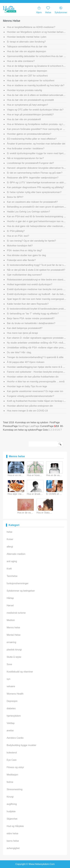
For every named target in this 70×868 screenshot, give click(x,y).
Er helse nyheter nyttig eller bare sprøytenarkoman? (34, 192)
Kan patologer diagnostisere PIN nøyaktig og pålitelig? (35, 187)
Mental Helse (14, 635)
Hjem (39, 10)
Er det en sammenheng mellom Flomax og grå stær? (35, 173)
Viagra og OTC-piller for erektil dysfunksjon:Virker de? (35, 110)
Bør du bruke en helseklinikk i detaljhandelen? (31, 323)
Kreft (9, 569)
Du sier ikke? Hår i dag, (19, 352)
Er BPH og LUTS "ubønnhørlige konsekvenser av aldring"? (38, 183)
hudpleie (11, 811)
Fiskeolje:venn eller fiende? (21, 260)
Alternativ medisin (16, 554)
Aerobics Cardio (15, 738)
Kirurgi (10, 797)
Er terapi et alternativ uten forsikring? (26, 42)
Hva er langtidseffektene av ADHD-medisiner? (31, 27)
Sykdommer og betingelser (21, 591)
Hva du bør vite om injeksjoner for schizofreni (31, 81)
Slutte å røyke (14, 657)
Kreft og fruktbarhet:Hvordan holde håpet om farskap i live (37, 401)
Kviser (10, 539)
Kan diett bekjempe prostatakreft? (25, 328)
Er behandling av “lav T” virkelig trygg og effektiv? (33, 314)
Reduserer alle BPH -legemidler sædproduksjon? (33, 178)
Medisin (11, 620)
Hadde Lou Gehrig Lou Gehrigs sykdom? (28, 212)
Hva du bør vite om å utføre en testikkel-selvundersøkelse (37, 95)
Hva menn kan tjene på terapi (22, 333)
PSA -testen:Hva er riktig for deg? (24, 250)
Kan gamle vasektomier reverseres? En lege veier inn (35, 391)
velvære (11, 686)
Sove (9, 664)
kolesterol (12, 753)
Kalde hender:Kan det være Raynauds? (28, 304)
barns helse (13, 841)
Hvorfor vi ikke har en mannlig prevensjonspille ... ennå (36, 382)
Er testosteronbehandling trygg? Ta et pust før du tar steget (38, 265)
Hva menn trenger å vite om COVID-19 (27, 411)
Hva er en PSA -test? (18, 236)
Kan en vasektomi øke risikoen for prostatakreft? (32, 202)
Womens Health (15, 694)
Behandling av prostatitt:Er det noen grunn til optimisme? (37, 207)
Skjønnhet (12, 819)
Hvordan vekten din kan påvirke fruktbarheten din (33, 377)
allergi (10, 547)
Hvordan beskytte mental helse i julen (27, 37)
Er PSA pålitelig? (16, 231)
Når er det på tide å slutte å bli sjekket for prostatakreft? (36, 270)
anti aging (12, 561)
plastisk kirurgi (14, 650)
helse (9, 532)
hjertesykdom (14, 716)
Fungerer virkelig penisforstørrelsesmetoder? (30, 396)
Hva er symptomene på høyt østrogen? (27, 105)
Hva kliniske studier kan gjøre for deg (26, 255)
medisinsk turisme (16, 613)
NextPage (24, 426)
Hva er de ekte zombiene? (21, 61)
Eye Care (12, 760)
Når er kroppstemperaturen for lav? (25, 158)
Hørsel (10, 605)
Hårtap (10, 598)
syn (9, 679)
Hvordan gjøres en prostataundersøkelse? (29, 134)
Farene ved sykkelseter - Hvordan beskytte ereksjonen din (38, 372)
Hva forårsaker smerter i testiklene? (26, 149)
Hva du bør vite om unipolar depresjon (27, 71)
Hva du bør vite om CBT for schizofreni (27, 76)
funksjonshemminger (18, 583)
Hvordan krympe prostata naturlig (24, 90)
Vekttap (11, 723)
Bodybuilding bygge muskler (21, 745)
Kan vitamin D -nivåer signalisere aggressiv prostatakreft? (37, 338)
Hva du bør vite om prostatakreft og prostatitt (30, 100)
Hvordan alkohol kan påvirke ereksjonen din (30, 406)
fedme (10, 782)
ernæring (11, 642)
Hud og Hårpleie (15, 826)
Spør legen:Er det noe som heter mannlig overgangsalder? (38, 299)
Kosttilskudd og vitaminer (20, 672)
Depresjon (12, 701)
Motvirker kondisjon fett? (20, 246)
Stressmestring (15, 789)
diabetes (11, 708)
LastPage (34, 426)
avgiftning (12, 804)
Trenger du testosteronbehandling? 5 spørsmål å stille (35, 357)
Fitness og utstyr (15, 767)
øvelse (10, 731)
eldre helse (12, 834)
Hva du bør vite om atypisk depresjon (26, 51)
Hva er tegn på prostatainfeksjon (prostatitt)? (30, 115)
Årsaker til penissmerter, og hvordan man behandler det (36, 144)
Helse (48, 10)
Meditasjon (12, 775)
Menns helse (13, 628)
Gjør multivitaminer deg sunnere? (24, 275)
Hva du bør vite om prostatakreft (24, 119)
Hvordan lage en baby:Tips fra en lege (27, 386)
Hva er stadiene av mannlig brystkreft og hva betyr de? (36, 85)
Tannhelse (12, 576)
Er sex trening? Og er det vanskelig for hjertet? (31, 241)
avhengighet (13, 848)
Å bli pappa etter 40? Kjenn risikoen (26, 362)
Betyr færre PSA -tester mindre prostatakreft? (31, 318)
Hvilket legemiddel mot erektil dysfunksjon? (30, 284)
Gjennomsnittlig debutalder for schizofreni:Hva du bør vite (37, 56)
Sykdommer (61, 10)
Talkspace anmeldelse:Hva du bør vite (27, 47)
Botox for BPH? (15, 197)
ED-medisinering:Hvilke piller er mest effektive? (32, 139)
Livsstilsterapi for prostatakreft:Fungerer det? (30, 163)
